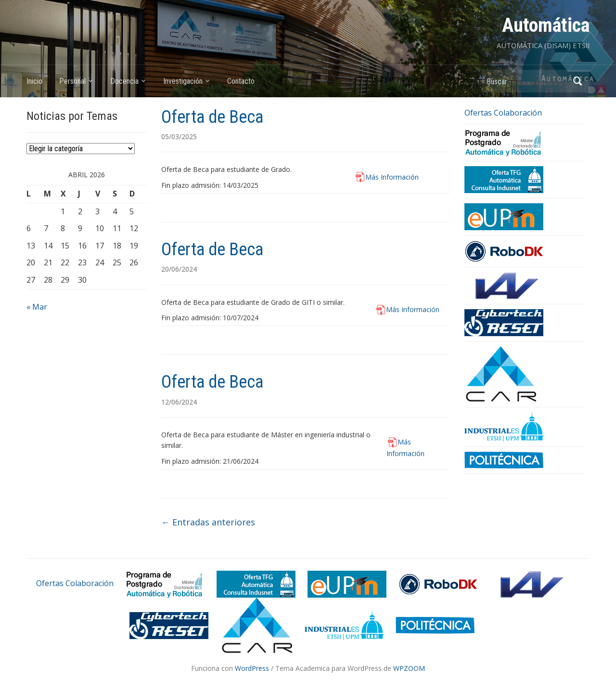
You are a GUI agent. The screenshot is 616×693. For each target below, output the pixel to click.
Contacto (241, 81)
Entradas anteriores (208, 522)
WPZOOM (409, 668)
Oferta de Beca (212, 117)
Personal (72, 81)
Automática (546, 25)
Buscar (577, 81)
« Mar (37, 307)
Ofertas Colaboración (503, 113)
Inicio (34, 81)
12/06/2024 (179, 402)
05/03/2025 (179, 137)
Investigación (183, 81)
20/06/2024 (179, 269)
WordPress (252, 668)
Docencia (124, 81)
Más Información (392, 177)
